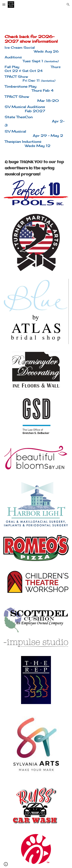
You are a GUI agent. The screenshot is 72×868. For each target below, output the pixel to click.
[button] (4, 4)
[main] (36, 91)
